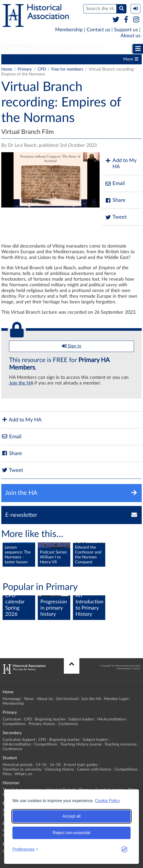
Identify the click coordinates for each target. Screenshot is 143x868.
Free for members (67, 69)
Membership (69, 30)
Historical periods (18, 765)
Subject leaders (103, 59)
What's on (23, 774)
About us (130, 36)
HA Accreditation (111, 719)
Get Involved (67, 699)
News (29, 699)
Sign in (71, 346)
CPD (36, 59)
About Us (45, 699)
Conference (68, 724)
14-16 (41, 765)
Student (87, 49)
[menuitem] (17, 49)
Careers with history (94, 769)
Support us (126, 30)
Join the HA (21, 383)
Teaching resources (121, 744)
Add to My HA (121, 164)
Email (115, 184)
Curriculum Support (19, 740)
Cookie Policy (107, 801)
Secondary (52, 49)
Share (115, 200)
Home (7, 69)
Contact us (98, 30)
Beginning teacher (65, 59)
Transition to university (22, 769)
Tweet (116, 217)
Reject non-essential (71, 833)
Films (7, 774)
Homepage (12, 699)
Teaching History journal (81, 744)
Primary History (42, 724)
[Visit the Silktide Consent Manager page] (124, 849)
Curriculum (14, 59)
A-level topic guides (81, 765)
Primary (17, 49)
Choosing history (59, 769)
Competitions (14, 724)
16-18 (55, 765)
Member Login (116, 699)
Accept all (71, 816)
